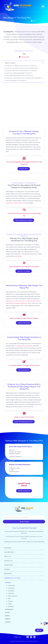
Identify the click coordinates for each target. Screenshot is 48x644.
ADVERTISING (8, 565)
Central (7, 613)
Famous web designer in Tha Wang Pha (16, 80)
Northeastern (9, 609)
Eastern (7, 616)
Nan (24, 54)
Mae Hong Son (13, 596)
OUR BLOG (8, 548)
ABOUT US (7, 556)
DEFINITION (8, 574)
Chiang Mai (11, 585)
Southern (8, 622)
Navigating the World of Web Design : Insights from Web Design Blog (24, 542)
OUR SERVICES (10, 552)
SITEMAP (7, 569)
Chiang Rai (11, 588)
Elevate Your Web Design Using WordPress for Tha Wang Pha (21, 71)
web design (18, 256)
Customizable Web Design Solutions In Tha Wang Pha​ (20, 75)
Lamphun (11, 593)
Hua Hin (11, 454)
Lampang (11, 591)
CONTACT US (8, 561)
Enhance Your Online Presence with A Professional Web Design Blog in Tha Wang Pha (25, 78)
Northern (8, 583)
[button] (43, 6)
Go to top (45, 628)
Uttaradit (11, 607)
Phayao (10, 601)
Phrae (10, 604)
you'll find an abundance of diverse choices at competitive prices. (22, 68)
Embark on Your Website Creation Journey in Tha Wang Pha (21, 66)
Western (8, 619)
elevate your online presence (15, 203)
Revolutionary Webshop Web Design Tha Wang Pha (19, 73)
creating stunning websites (24, 346)
